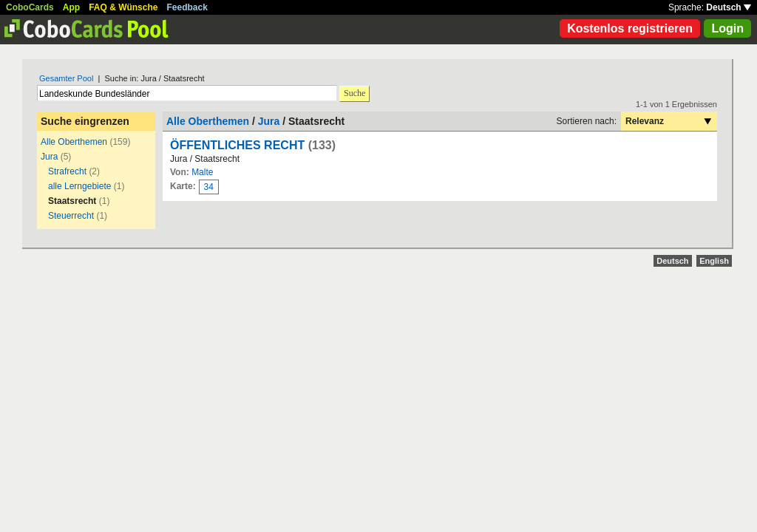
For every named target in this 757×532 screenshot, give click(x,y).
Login (727, 28)
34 (209, 187)
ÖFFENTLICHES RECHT (237, 145)
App (71, 7)
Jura (49, 157)
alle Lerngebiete (79, 186)
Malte (202, 172)
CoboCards (30, 7)
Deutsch (729, 7)
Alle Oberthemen (74, 142)
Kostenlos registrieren (630, 28)
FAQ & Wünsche (123, 7)
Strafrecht (67, 171)
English (714, 261)
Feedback (187, 7)
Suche (354, 93)
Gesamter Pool (66, 78)
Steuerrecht (71, 216)
